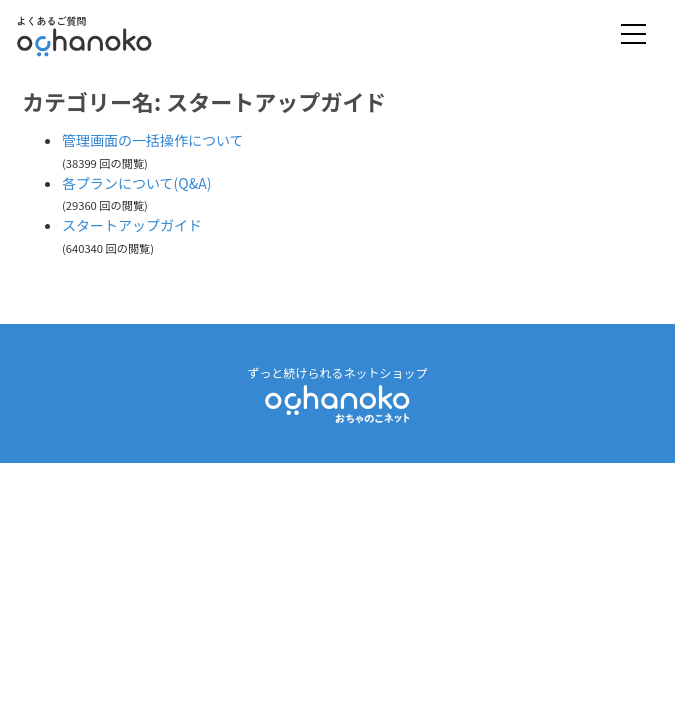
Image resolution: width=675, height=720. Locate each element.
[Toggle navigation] (633, 35)
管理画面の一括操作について (153, 140)
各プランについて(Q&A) (136, 183)
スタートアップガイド (132, 225)
